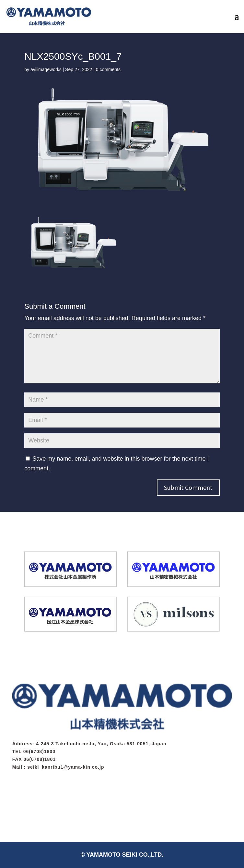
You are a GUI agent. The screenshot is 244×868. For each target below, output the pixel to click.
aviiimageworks (46, 69)
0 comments (108, 69)
